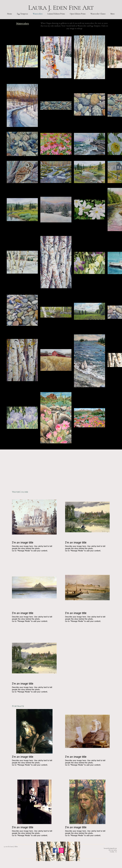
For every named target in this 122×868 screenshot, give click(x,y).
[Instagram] (61, 850)
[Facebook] (55, 850)
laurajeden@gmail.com (110, 848)
